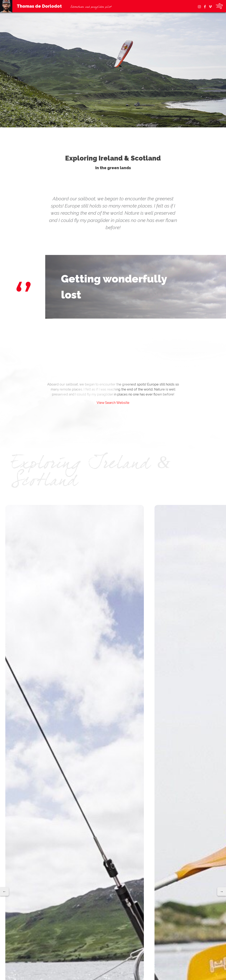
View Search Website (113, 403)
